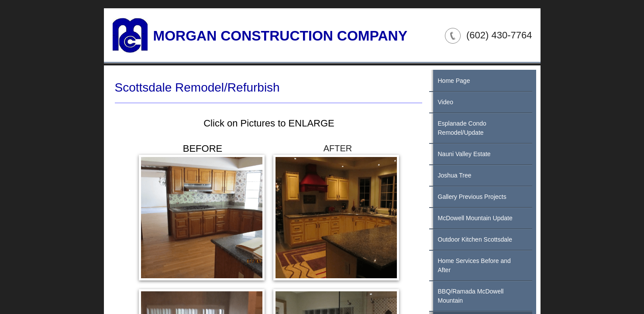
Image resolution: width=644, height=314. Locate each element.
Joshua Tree (455, 175)
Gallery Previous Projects (472, 197)
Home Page (454, 81)
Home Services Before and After (474, 265)
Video (446, 102)
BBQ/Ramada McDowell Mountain (471, 296)
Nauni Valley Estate (464, 154)
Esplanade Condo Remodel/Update (462, 128)
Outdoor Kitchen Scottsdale (475, 239)
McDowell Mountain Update (475, 218)
